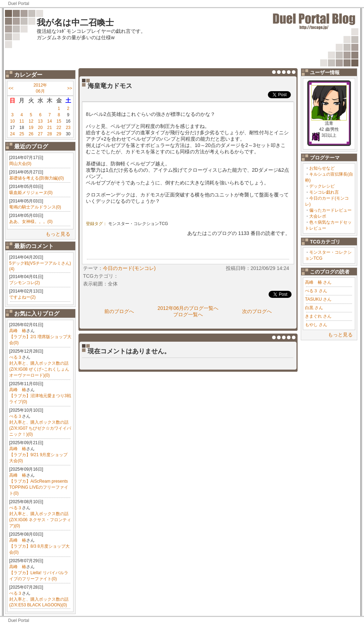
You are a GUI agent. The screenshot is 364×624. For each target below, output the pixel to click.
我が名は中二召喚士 (75, 22)
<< (11, 88)
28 (50, 134)
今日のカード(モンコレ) (129, 268)
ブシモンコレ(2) (25, 283)
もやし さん (316, 325)
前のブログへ (119, 311)
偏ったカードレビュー (330, 210)
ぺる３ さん (316, 291)
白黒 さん (314, 308)
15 (59, 121)
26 (31, 134)
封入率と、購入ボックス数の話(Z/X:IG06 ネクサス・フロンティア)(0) (40, 520)
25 (22, 134)
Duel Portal (19, 4)
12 (31, 121)
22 (59, 128)
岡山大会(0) (20, 164)
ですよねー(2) (22, 297)
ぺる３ (16, 357)
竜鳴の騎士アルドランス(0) (35, 207)
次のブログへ (257, 311)
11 (22, 121)
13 (40, 121)
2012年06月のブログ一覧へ (188, 308)
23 (68, 128)
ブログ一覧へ (188, 314)
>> (70, 88)
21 (50, 128)
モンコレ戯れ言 (324, 192)
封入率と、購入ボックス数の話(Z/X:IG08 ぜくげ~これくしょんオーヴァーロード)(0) (39, 369)
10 (12, 121)
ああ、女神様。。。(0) (31, 222)
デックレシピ (322, 186)
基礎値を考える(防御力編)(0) (37, 178)
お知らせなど (322, 168)
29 (59, 134)
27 (40, 134)
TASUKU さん (318, 299)
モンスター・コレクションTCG (138, 224)
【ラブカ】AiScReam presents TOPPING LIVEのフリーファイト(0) (39, 487)
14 (50, 121)
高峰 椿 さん (318, 282)
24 (12, 134)
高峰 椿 (18, 331)
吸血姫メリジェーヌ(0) (31, 193)
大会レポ (318, 216)
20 (40, 128)
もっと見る (58, 234)
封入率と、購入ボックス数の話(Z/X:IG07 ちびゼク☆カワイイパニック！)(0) (40, 428)
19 (31, 128)
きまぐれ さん (318, 316)
